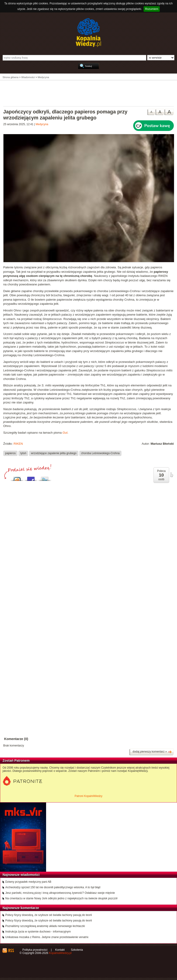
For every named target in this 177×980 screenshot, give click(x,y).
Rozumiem (152, 9)
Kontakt (60, 950)
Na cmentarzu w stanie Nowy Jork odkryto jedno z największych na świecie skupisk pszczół (61, 898)
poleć (171, 475)
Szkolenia (77, 950)
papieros (10, 453)
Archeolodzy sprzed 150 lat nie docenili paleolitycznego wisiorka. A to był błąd (53, 887)
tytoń (23, 453)
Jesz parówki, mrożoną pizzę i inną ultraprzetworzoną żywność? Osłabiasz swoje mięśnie (60, 893)
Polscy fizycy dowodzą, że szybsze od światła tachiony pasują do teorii (49, 915)
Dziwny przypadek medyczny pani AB (28, 882)
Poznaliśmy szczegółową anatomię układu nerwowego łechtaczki (45, 926)
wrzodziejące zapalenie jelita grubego (54, 453)
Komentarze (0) (16, 739)
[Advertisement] (88, 93)
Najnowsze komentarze (21, 908)
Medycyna (42, 124)
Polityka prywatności (35, 950)
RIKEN (18, 444)
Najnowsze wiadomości (21, 875)
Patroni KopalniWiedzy (89, 796)
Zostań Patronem (16, 761)
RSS (11, 950)
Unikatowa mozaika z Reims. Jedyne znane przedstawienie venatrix (47, 937)
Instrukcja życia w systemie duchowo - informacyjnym (38, 932)
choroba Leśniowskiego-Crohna (100, 453)
